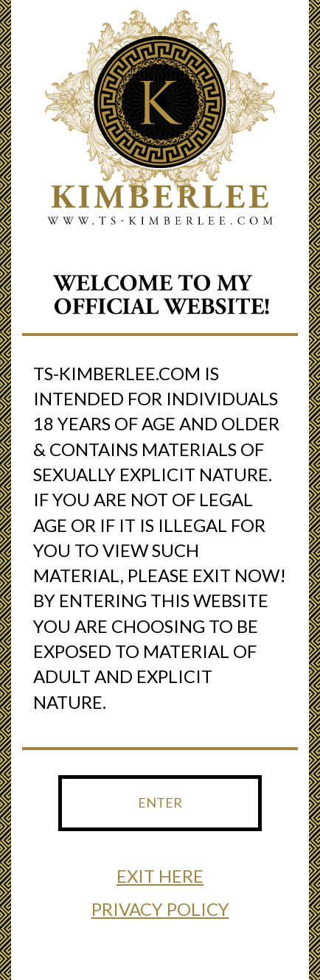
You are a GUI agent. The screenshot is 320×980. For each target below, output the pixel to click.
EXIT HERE (160, 876)
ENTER (160, 802)
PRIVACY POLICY (160, 909)
